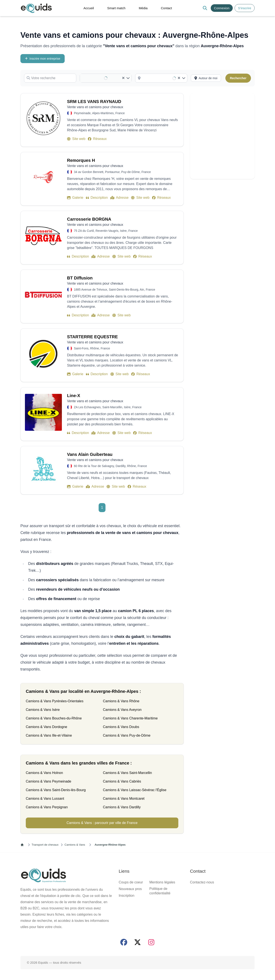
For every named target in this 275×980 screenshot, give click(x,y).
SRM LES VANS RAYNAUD (23, 660)
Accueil (16, 18)
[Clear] (3, 355)
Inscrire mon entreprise (18, 58)
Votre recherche (13, 62)
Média (15, 26)
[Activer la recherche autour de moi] (16, 646)
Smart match (19, 22)
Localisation (10, 358)
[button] (76, 9)
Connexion (27, 10)
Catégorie (8, 71)
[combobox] (21, 350)
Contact (16, 30)
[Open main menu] (65, 9)
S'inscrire (12, 10)
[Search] (3, 11)
